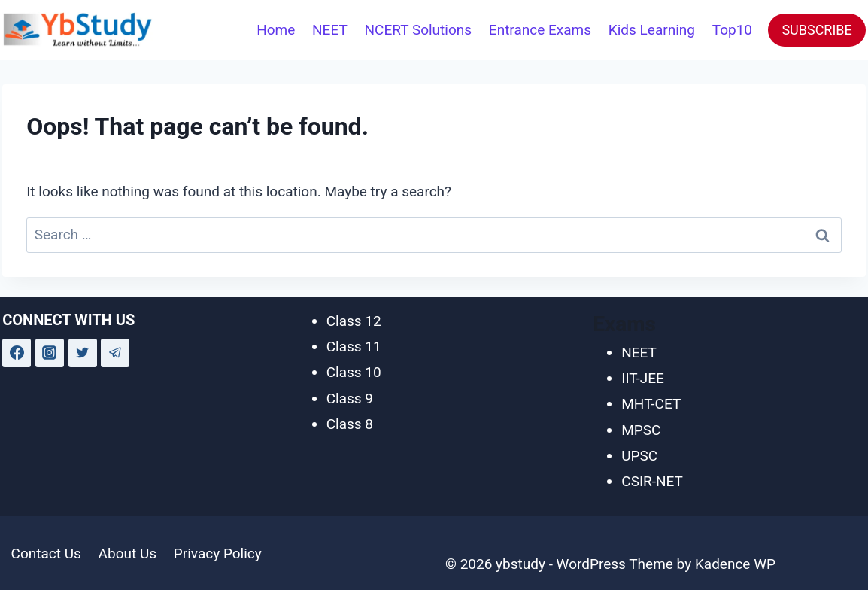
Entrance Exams (540, 30)
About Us (127, 554)
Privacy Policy (218, 554)
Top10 (732, 30)
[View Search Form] (227, 30)
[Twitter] (83, 353)
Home (276, 30)
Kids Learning (652, 30)
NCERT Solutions (419, 30)
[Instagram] (50, 353)
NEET (330, 30)
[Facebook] (17, 353)
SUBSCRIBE (816, 30)
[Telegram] (115, 353)
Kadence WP (735, 564)
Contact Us (46, 554)
